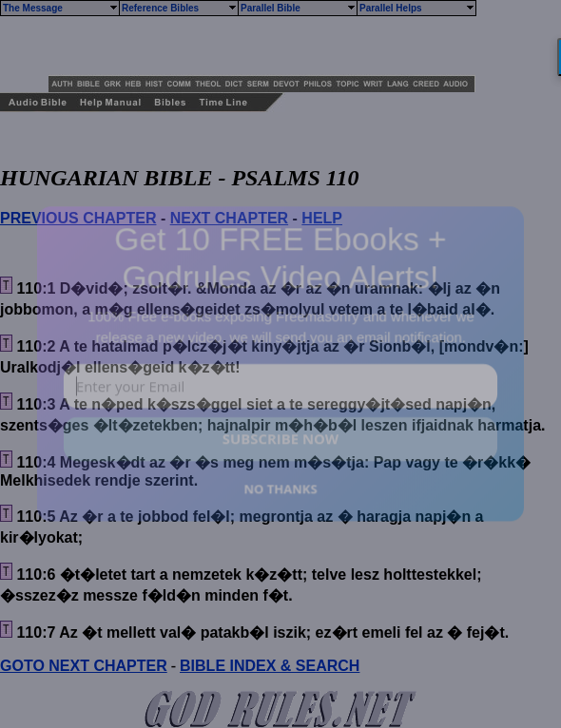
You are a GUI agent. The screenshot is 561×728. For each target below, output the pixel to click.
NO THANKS (280, 488)
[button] (280, 258)
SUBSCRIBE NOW (281, 439)
